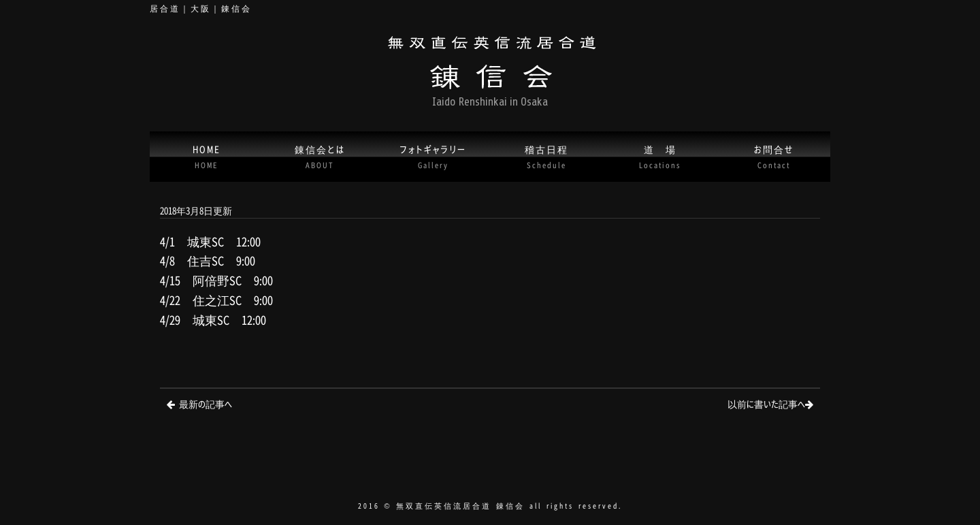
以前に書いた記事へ (766, 403)
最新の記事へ (206, 403)
